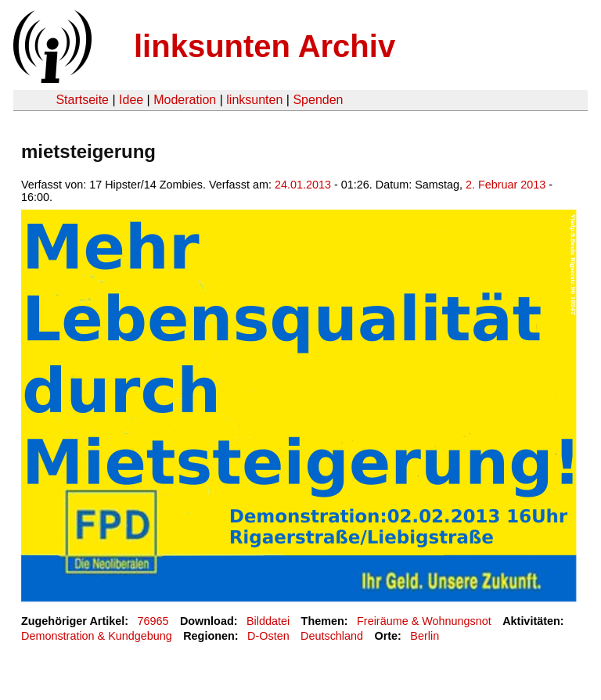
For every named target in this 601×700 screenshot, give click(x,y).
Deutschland (332, 636)
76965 (153, 621)
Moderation (185, 100)
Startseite (82, 100)
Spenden (318, 100)
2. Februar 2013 (506, 185)
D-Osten (268, 636)
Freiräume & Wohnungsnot (424, 621)
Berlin (425, 636)
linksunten (254, 100)
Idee (131, 100)
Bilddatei (268, 621)
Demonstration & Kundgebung (97, 636)
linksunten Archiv (265, 46)
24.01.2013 (303, 185)
